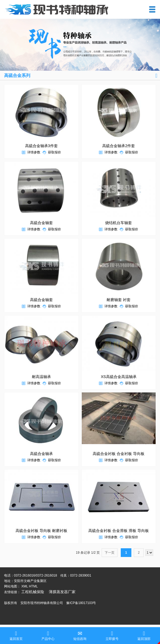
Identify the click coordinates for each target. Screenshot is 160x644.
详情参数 (34, 152)
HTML (33, 586)
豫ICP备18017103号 (81, 603)
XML (25, 586)
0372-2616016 (24, 575)
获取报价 (55, 152)
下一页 (110, 553)
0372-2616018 (46, 575)
